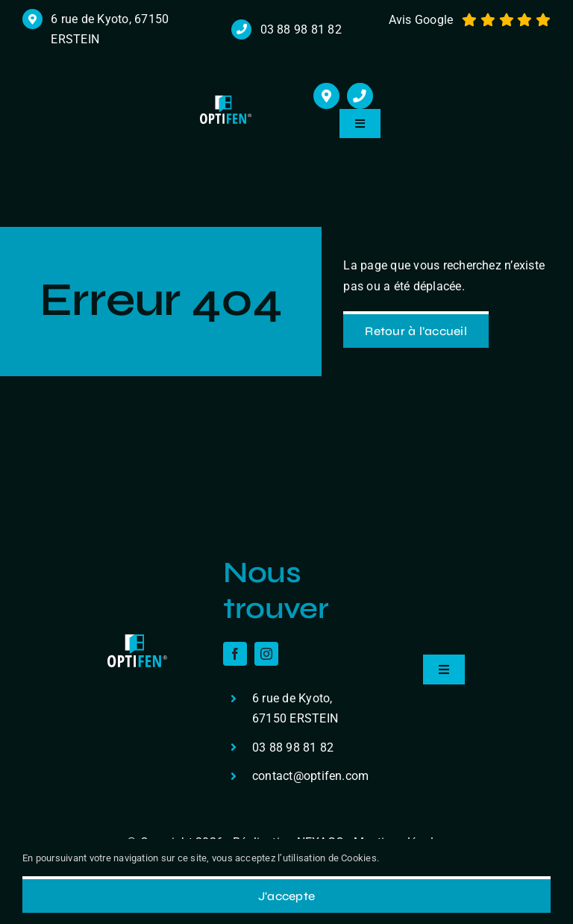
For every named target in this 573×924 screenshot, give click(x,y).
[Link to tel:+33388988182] (360, 96)
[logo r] (226, 101)
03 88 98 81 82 (301, 29)
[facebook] (235, 654)
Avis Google (421, 20)
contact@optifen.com (311, 776)
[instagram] (266, 654)
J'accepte (286, 896)
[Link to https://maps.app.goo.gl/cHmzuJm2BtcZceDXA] (326, 96)
